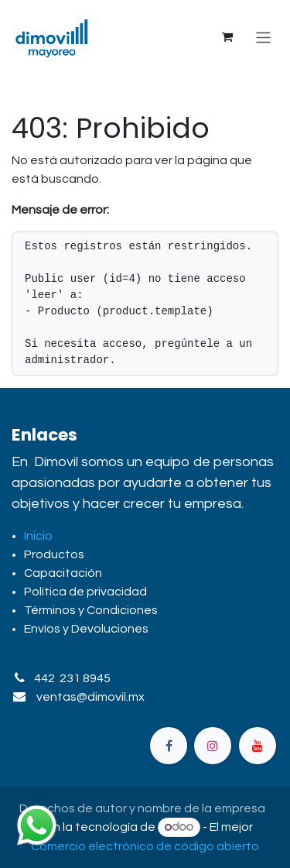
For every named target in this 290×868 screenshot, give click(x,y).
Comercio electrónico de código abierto (145, 846)
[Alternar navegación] (263, 37)
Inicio (38, 536)
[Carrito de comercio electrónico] (227, 37)
